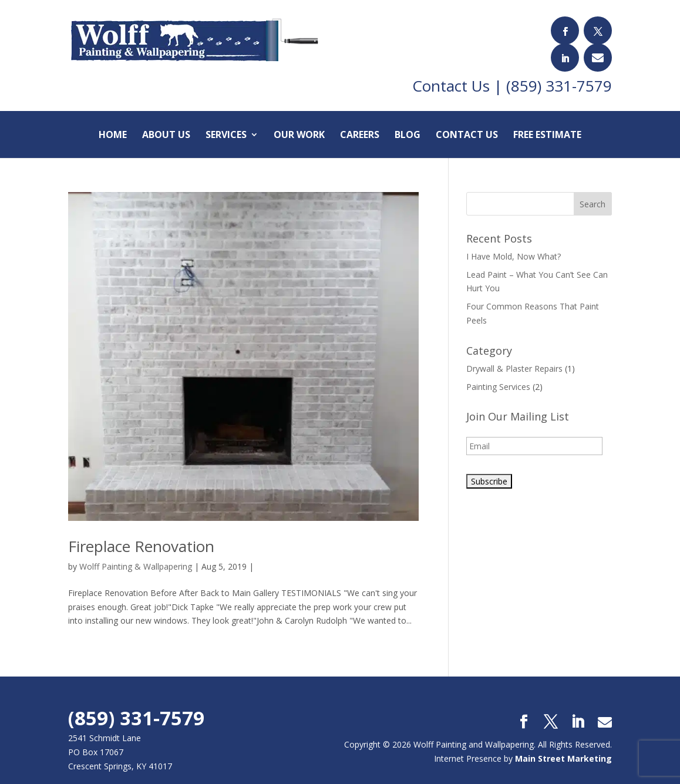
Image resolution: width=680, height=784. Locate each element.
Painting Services (498, 368)
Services (226, 117)
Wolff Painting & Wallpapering (136, 548)
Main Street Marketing (563, 740)
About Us (166, 117)
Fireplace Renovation (141, 527)
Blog (408, 117)
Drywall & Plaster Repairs (514, 350)
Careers (360, 117)
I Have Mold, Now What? (514, 238)
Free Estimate (547, 117)
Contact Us (467, 117)
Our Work (299, 117)
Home (113, 117)
